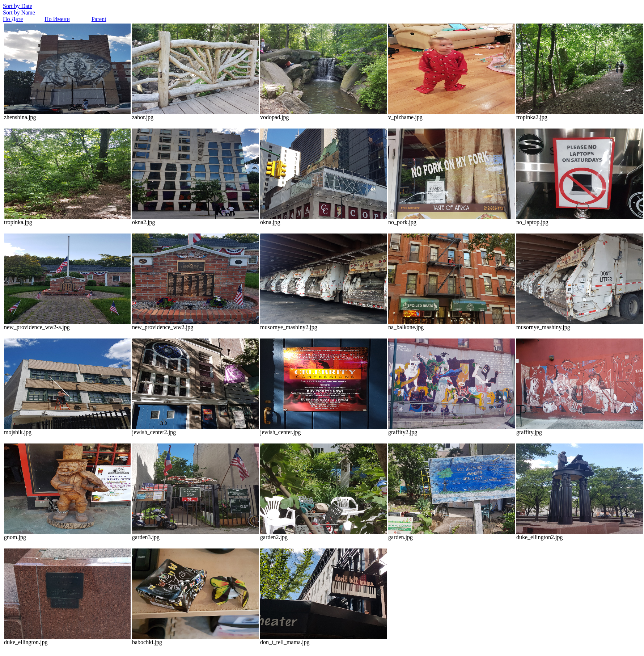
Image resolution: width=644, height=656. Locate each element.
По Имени (57, 19)
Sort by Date (18, 6)
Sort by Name (19, 12)
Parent (99, 19)
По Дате (13, 19)
